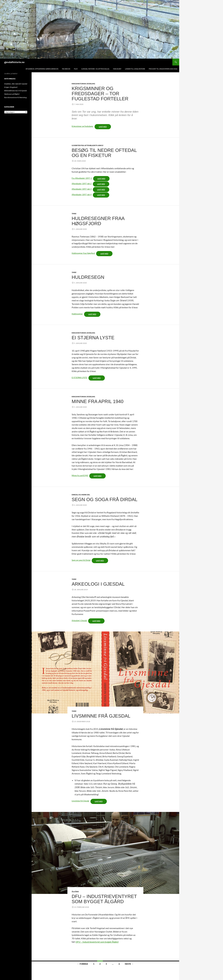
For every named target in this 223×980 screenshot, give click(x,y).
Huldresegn (88, 277)
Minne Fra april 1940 (98, 401)
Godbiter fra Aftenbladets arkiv (88, 145)
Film (76, 69)
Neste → (129, 964)
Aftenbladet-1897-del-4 (82, 195)
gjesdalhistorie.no (14, 62)
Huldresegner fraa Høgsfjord (98, 221)
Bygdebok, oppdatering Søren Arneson (42, 69)
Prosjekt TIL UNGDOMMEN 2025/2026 (163, 69)
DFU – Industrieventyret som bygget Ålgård (97, 942)
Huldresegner (77, 314)
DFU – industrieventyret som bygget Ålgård (104, 899)
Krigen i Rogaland (11, 87)
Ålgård (75, 892)
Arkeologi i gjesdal (98, 584)
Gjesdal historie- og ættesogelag (95, 69)
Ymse (74, 214)
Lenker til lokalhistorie (135, 69)
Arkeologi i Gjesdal (79, 621)
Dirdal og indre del (81, 495)
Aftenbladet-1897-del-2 (82, 184)
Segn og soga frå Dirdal (105, 499)
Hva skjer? (117, 69)
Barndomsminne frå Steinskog (15, 97)
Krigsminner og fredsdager (82, 126)
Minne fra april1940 (80, 475)
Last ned (103, 127)
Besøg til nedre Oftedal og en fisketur (104, 153)
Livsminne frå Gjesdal (101, 716)
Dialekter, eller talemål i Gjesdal (16, 84)
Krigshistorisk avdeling (83, 84)
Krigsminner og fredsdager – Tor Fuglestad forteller (100, 94)
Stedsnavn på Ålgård (12, 94)
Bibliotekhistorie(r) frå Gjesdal (16, 91)
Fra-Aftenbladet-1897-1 (82, 178)
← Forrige (83, 964)
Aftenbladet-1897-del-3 (82, 189)
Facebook (66, 69)
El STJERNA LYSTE (79, 378)
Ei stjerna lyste (93, 338)
